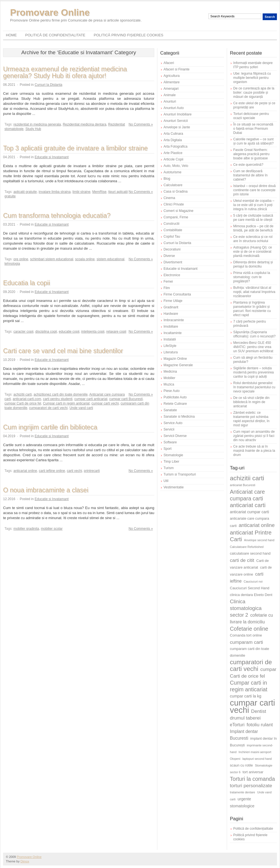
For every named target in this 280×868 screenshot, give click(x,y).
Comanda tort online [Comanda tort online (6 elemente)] (246, 635)
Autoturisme (172, 172)
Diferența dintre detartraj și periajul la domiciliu (253, 264)
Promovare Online (50, 12)
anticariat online (25, 471)
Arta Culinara (173, 134)
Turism (169, 468)
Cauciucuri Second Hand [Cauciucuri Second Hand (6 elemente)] (250, 588)
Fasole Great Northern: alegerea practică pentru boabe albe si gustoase (251, 154)
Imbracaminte (174, 320)
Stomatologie (173, 455)
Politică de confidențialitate (55, 35)
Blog (167, 179)
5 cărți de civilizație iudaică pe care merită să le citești (253, 218)
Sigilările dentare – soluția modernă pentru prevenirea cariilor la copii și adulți (254, 372)
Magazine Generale (178, 365)
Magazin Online (175, 359)
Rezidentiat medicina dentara (84, 124)
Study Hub (33, 129)
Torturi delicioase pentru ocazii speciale (251, 116)
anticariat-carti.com (27, 399)
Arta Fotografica (175, 146)
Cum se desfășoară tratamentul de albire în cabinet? (250, 175)
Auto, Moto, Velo (176, 166)
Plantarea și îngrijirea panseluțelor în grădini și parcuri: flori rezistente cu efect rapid (252, 309)
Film (167, 288)
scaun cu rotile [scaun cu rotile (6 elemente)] (241, 765)
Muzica (169, 384)
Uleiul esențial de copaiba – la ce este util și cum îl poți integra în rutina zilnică (254, 205)
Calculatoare (173, 185)
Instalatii (170, 339)
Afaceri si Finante (177, 69)
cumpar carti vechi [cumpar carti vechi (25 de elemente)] (252, 706)
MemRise (100, 192)
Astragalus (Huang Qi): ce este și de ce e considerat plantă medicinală (253, 252)
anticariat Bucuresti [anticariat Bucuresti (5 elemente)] (243, 485)
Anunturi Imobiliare (178, 114)
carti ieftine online (52, 471)
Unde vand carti (81, 408)
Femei (168, 282)
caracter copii (23, 332)
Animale (170, 95)
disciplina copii (46, 332)
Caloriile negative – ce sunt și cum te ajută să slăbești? (253, 141)
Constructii (172, 224)
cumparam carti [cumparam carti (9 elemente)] (246, 642)
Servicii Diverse (175, 436)
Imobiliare (171, 327)
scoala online (85, 259)
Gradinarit (171, 307)
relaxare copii (116, 332)
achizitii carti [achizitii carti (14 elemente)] (247, 478)
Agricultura (172, 76)
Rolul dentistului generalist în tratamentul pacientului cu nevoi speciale (254, 387)
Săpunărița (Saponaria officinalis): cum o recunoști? (254, 334)
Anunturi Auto (174, 108)
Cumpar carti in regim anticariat (66, 403)
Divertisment (173, 262)
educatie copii (69, 332)
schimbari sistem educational (52, 259)
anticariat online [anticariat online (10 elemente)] (257, 525)
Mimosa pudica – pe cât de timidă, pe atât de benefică (253, 228)
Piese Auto (172, 391)
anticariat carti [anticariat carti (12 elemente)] (248, 505)
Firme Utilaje (173, 301)
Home (11, 35)
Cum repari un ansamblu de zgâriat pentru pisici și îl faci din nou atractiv (254, 436)
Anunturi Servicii (176, 121)
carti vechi (74, 471)
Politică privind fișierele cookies (129, 35)
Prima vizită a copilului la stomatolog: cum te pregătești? (252, 277)
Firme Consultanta (177, 294)
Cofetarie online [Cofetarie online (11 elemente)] (249, 629)
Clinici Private (174, 204)
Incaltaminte (173, 333)
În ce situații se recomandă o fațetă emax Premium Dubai (253, 129)
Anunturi (170, 101)
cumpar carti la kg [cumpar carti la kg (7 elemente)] (246, 696)
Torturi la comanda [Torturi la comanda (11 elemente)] (252, 779)
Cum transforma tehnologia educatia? (57, 216)
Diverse (169, 256)
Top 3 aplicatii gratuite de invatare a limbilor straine (75, 148)
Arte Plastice (173, 153)
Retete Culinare (175, 404)
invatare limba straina (55, 192)
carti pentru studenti (58, 399)
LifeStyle (170, 346)
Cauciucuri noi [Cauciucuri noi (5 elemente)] (253, 581)
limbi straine (81, 192)
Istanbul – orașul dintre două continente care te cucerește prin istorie (254, 190)
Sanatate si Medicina (179, 417)
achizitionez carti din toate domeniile (61, 394)
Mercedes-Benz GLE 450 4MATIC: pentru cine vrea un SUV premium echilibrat (253, 347)
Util (166, 481)
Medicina (170, 372)
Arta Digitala (173, 140)
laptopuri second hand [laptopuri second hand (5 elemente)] (257, 759)
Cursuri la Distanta (49, 85)
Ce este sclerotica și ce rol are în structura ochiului (253, 239)
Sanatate (170, 410)
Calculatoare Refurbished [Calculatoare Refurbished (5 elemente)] (247, 547)
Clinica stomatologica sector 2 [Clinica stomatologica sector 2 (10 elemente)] (246, 608)
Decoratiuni (172, 249)
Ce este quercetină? (248, 165)
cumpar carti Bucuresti (126, 399)
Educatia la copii (27, 283)
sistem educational (110, 259)
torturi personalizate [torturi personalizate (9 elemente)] (251, 786)
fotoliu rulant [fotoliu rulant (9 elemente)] (260, 725)
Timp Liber (171, 462)
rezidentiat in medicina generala (37, 124)
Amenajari (171, 89)
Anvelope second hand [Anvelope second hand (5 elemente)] (259, 540)
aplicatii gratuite (25, 192)
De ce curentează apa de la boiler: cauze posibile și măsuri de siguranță (254, 93)
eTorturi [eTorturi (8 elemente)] (237, 725)
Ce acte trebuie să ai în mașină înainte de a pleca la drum (254, 451)
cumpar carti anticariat (91, 399)
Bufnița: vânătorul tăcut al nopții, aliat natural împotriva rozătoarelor (254, 292)
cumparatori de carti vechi (48, 408)
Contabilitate (173, 230)
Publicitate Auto (175, 397)
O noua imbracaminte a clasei (46, 490)
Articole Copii (173, 159)
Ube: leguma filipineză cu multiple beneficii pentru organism (252, 78)
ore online (21, 259)
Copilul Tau (172, 236)
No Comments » (141, 124)
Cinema (169, 198)
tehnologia (12, 264)
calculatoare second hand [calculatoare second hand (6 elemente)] (250, 553)
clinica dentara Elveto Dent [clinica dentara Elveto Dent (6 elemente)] (251, 595)
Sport (168, 449)
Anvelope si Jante (177, 127)
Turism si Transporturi (180, 474)
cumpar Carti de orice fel (23, 403)
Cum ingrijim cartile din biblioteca (50, 427)
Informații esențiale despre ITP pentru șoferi (253, 65)
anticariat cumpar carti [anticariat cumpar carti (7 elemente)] (249, 512)
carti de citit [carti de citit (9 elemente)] (242, 560)
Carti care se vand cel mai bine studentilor (63, 351)
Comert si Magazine (179, 211)
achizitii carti (23, 394)
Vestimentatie (174, 487)
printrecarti (92, 471)
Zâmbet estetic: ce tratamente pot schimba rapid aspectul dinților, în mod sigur (251, 419)
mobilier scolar (52, 529)
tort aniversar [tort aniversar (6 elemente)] (253, 772)
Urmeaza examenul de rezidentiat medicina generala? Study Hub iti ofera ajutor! (65, 72)
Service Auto (173, 423)
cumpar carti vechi (105, 403)
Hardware (171, 314)
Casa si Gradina (176, 191)
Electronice (172, 275)
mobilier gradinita (26, 529)
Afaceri (169, 63)
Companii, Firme (176, 217)
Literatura (171, 352)
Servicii (169, 429)
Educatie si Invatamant (52, 157)
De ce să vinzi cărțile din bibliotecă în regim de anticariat (251, 402)
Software (170, 442)
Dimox (25, 861)
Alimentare (172, 82)
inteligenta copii (93, 332)
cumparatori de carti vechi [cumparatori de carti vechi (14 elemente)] (251, 665)
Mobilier (169, 378)
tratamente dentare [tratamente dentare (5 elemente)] (242, 792)
